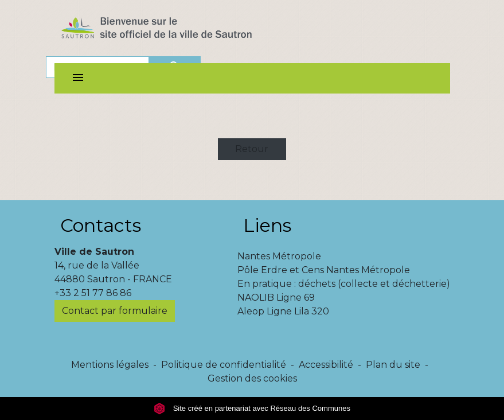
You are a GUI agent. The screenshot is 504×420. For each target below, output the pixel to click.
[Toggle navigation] (78, 78)
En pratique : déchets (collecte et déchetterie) (344, 284)
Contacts (101, 225)
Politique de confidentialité (224, 365)
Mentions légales (110, 365)
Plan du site (393, 365)
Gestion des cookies (252, 378)
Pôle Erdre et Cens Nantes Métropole (324, 270)
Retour (252, 149)
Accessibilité (326, 365)
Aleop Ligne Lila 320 (283, 311)
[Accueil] (177, 30)
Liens (267, 225)
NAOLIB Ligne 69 (276, 297)
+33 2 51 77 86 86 (93, 293)
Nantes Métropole (279, 256)
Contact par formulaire (115, 311)
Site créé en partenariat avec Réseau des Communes (252, 408)
